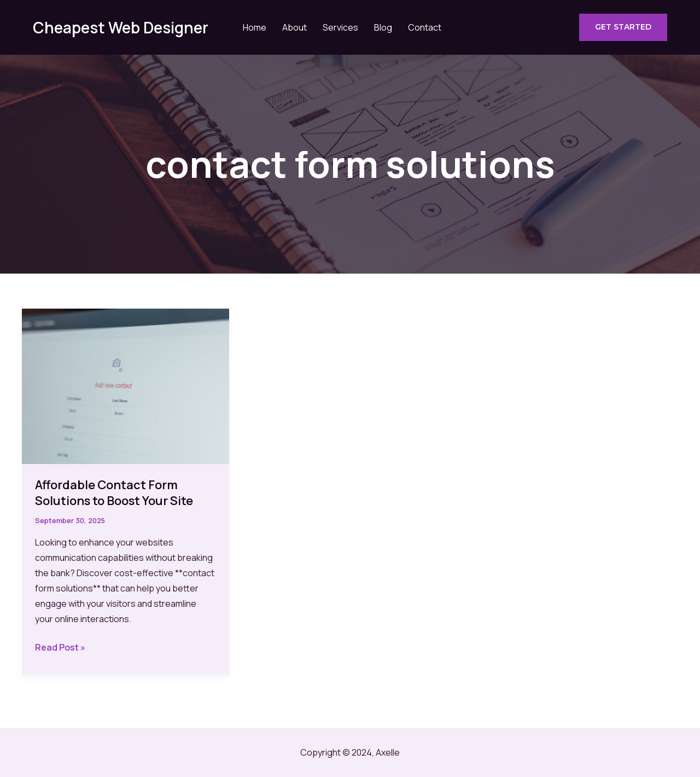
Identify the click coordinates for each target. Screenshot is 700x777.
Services (340, 27)
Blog (383, 27)
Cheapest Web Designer (121, 27)
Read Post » (60, 647)
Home (255, 27)
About (294, 27)
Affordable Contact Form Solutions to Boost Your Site (114, 493)
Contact (425, 27)
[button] (623, 27)
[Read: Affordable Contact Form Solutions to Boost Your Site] (126, 385)
